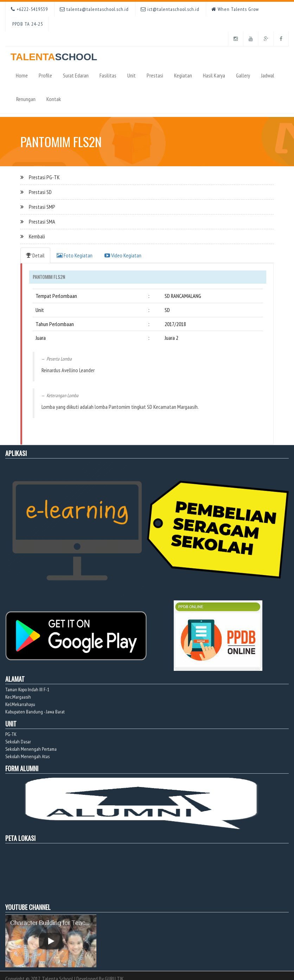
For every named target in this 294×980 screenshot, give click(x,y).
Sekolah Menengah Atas (27, 756)
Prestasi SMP (42, 207)
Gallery (243, 75)
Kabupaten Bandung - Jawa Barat (35, 712)
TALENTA (54, 54)
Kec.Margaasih (18, 697)
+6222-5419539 (29, 9)
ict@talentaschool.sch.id (170, 9)
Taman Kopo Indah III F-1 (27, 689)
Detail (35, 255)
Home (22, 75)
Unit (132, 75)
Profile (45, 75)
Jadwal (268, 75)
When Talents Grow (235, 9)
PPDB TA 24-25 (27, 24)
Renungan (26, 99)
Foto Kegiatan (75, 255)
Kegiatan (183, 75)
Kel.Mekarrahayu (20, 704)
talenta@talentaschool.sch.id (94, 9)
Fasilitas (108, 75)
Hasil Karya (214, 75)
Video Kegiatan (123, 255)
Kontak (54, 99)
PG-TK (11, 734)
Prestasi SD (40, 192)
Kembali (37, 236)
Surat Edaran (76, 75)
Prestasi (155, 75)
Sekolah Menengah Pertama (31, 749)
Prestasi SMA (42, 221)
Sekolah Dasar (18, 742)
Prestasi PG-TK (44, 177)
